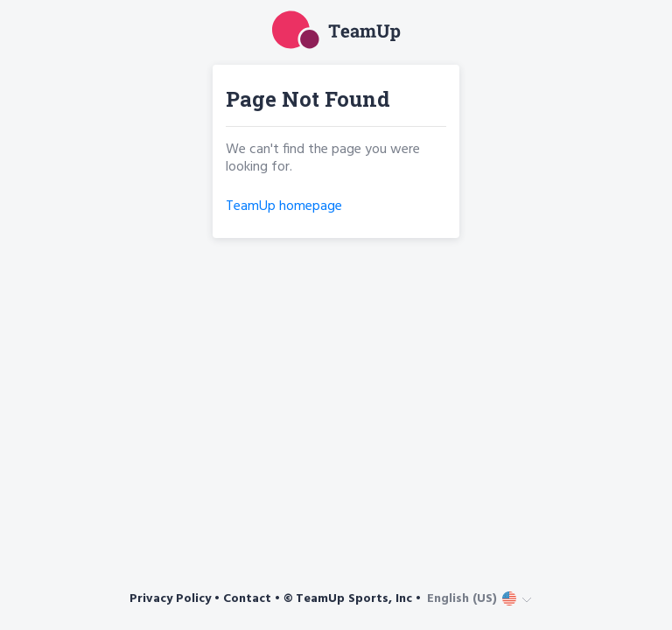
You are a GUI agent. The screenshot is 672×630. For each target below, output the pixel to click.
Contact (247, 599)
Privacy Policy (170, 599)
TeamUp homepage (284, 206)
